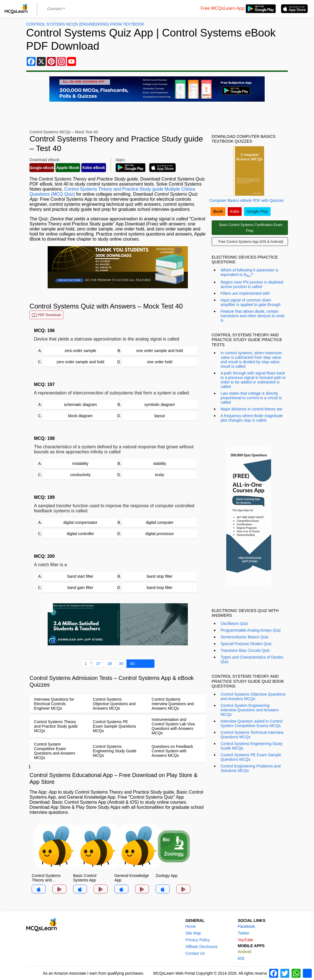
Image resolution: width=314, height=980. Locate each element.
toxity (160, 475)
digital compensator (80, 522)
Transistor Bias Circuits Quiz (245, 650)
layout (160, 416)
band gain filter (80, 588)
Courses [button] (55, 9)
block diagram (80, 416)
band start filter (80, 576)
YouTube (245, 940)
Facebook (246, 926)
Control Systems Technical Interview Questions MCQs (252, 735)
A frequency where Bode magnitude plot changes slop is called (252, 418)
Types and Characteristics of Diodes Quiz (252, 659)
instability (80, 463)
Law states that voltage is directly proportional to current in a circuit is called (251, 398)
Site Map (193, 933)
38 (110, 664)
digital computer (160, 522)
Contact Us (195, 953)
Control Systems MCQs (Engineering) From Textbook (85, 24)
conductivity (80, 475)
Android (244, 952)
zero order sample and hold (80, 362)
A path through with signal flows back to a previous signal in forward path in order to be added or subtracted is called (253, 380)
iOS (241, 958)
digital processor (160, 534)
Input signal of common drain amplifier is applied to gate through (251, 302)
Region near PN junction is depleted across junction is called (252, 284)
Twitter (243, 933)
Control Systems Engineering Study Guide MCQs (252, 746)
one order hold (160, 362)
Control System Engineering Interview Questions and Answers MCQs (250, 710)
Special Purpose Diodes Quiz (246, 644)
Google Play (257, 211)
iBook (218, 211)
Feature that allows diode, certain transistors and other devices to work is (253, 316)
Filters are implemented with (245, 293)
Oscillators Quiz (234, 623)
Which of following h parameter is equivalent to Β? (250, 273)
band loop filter (160, 588)
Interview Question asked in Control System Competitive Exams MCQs (252, 723)
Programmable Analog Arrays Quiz (251, 630)
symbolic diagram (160, 405)
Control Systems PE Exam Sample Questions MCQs (251, 757)
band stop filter (160, 576)
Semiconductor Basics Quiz (245, 637)
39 (121, 664)
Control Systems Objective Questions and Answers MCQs (253, 696)
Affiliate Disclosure (201, 947)
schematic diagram (80, 405)
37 (98, 664)
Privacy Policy (198, 940)
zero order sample (80, 351)
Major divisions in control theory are (251, 409)
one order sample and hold (160, 351)
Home (191, 926)
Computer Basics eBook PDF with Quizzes (247, 200)
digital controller (80, 534)
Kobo (235, 211)
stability (160, 463)
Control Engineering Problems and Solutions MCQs (251, 768)
